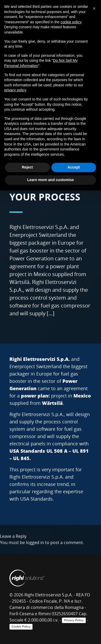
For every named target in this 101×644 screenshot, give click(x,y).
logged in (35, 542)
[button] (94, 8)
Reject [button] (27, 167)
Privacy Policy (74, 620)
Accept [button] (74, 167)
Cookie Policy (21, 626)
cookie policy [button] (71, 22)
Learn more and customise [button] (50, 180)
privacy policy (15, 90)
